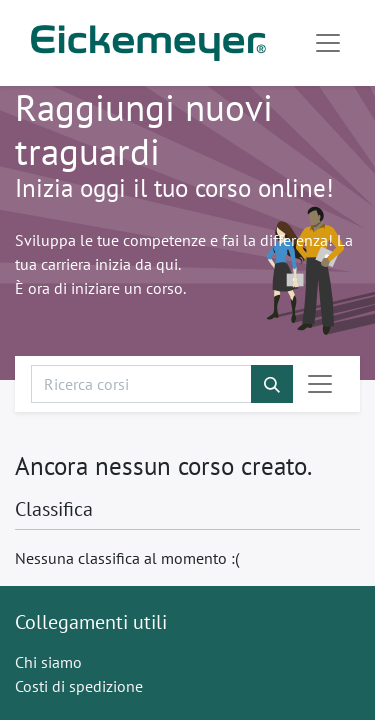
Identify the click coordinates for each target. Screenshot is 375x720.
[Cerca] (272, 384)
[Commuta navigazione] (320, 384)
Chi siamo (48, 662)
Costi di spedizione (79, 686)
